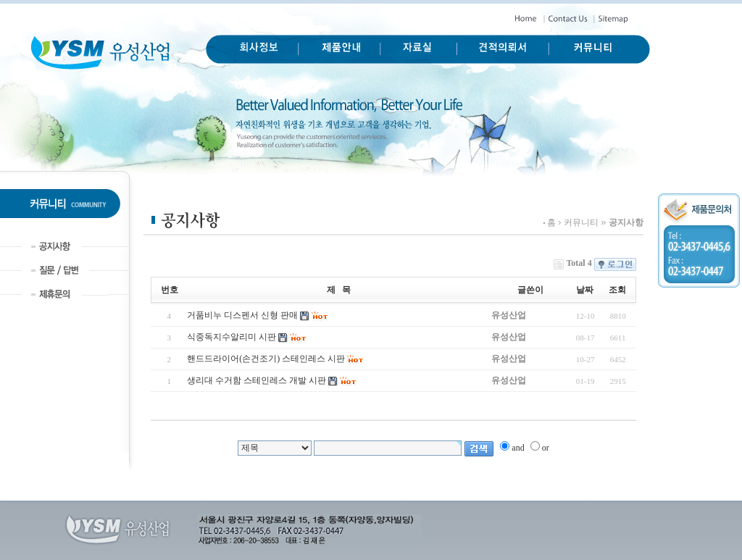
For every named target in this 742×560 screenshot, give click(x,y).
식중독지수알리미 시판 (232, 337)
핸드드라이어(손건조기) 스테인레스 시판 (266, 359)
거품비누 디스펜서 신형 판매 (242, 315)
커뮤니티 (581, 222)
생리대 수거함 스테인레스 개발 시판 (257, 380)
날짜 (585, 290)
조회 (617, 290)
